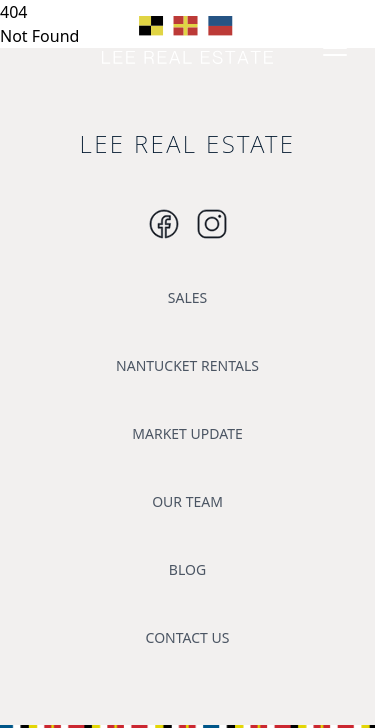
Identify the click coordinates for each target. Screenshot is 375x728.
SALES (187, 297)
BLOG (187, 569)
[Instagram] (164, 224)
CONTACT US (188, 637)
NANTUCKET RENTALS (187, 365)
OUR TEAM (187, 501)
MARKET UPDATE (187, 433)
